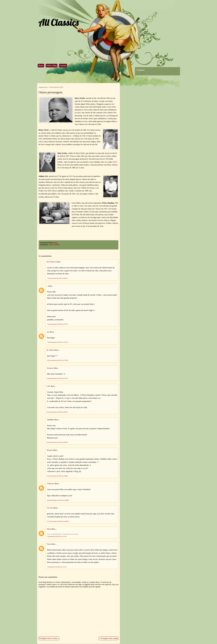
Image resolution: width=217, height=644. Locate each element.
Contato (63, 66)
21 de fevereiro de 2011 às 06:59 (58, 521)
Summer (50, 368)
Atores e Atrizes (54, 245)
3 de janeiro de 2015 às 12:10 (57, 536)
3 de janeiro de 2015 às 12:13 (57, 567)
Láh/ (48, 386)
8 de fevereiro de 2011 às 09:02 (57, 476)
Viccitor (50, 508)
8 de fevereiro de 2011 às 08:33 (57, 442)
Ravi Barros (51, 262)
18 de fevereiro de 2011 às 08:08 (58, 500)
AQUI (115, 162)
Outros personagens (50, 92)
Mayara (50, 450)
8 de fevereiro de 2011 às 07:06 (57, 360)
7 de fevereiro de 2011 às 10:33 (57, 342)
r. (47, 286)
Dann (49, 529)
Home (41, 66)
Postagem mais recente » (49, 638)
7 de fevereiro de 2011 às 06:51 (57, 278)
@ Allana (50, 350)
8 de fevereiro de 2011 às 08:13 (57, 412)
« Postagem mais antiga (109, 638)
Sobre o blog (52, 66)
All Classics (58, 22)
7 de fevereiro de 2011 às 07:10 (57, 324)
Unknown (50, 484)
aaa (48, 332)
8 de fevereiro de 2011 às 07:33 (57, 378)
